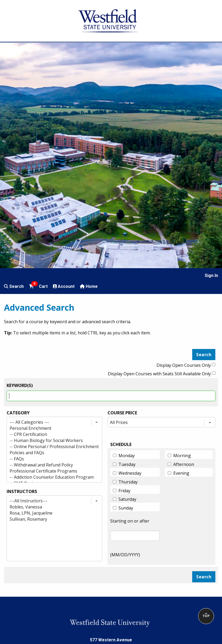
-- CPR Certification (50, 434)
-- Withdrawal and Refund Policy (50, 465)
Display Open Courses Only (184, 365)
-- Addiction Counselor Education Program (50, 477)
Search (14, 286)
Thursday (128, 482)
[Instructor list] (54, 528)
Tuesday (127, 464)
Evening (181, 473)
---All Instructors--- (50, 501)
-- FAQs (50, 459)
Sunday (126, 508)
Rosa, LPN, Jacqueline (50, 513)
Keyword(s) (20, 385)
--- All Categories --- (50, 422)
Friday (124, 491)
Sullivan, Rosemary (50, 519)
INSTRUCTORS (22, 491)
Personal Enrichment (50, 428)
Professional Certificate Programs (50, 471)
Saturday (127, 499)
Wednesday (130, 473)
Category (18, 413)
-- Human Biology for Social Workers (50, 441)
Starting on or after (130, 521)
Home (89, 286)
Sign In (211, 275)
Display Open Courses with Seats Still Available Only (159, 374)
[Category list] (54, 450)
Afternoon (184, 464)
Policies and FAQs (50, 453)
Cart (38, 286)
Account (64, 286)
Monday (127, 456)
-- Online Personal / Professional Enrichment (50, 447)
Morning (182, 456)
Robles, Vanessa (50, 507)
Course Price (122, 413)
